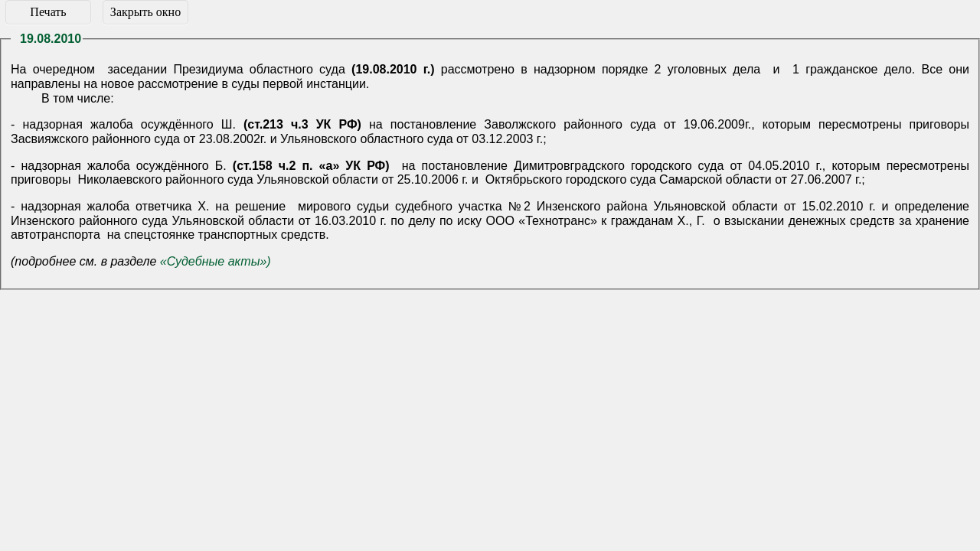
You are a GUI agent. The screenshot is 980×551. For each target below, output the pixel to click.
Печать (48, 12)
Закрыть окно (145, 12)
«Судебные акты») (216, 261)
